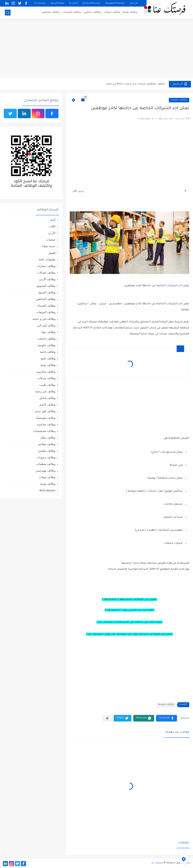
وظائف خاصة (48, 352)
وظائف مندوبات (46, 457)
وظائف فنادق (47, 398)
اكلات (52, 226)
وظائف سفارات (46, 266)
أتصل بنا (74, 3)
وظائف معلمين (50, 12)
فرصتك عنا (40, 3)
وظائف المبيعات (72, 12)
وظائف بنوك (48, 332)
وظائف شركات (112, 12)
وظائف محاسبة (46, 424)
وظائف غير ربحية (45, 391)
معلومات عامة (47, 259)
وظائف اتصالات (46, 273)
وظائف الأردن (47, 279)
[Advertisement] (96, 49)
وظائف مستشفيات (44, 431)
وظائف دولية (48, 365)
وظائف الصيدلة (46, 306)
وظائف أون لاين (46, 325)
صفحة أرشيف (57, 3)
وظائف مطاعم (47, 444)
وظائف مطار (48, 437)
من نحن (134, 3)
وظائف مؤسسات (45, 418)
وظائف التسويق (46, 286)
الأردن (52, 233)
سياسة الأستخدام (92, 3)
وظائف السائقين (46, 299)
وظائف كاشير (47, 404)
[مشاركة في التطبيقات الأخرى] (107, 718)
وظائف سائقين (92, 12)
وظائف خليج (48, 358)
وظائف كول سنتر (45, 411)
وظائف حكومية (179, 100)
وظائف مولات (47, 477)
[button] (167, 718)
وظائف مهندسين (46, 470)
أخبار (53, 220)
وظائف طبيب (47, 385)
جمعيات (51, 240)
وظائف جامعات (46, 339)
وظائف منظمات (46, 464)
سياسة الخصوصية (115, 3)
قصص (52, 253)
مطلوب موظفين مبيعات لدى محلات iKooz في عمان (135, 84)
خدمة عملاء (49, 246)
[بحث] (8, 13)
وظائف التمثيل (47, 292)
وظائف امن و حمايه (44, 319)
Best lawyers (47, 490)
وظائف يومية (130, 12)
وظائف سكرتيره (46, 372)
